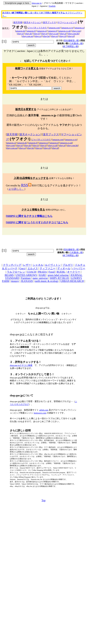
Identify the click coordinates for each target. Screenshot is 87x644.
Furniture (26, 278)
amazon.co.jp (67, 28)
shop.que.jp (37, 3)
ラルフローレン (16, 272)
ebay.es (55, 36)
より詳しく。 (16, 189)
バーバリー (79, 268)
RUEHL (61, 272)
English (52, 6)
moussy (15, 281)
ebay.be (46, 36)
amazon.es (42, 31)
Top (44, 500)
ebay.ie (20, 34)
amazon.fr (31, 31)
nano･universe (40, 278)
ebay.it (44, 34)
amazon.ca (79, 28)
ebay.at (63, 34)
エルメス (33, 268)
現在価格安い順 (71, 40)
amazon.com (54, 28)
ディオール (64, 268)
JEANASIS (27, 281)
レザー (27, 265)
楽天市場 (18, 22)
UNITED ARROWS (26, 275)
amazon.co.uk (64, 31)
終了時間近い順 (71, 46)
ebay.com (76, 31)
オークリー (74, 272)
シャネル (38, 265)
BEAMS (9, 275)
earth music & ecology (47, 281)
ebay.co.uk (54, 34)
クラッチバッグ (12, 265)
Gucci (22, 268)
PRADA (42, 272)
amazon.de (20, 31)
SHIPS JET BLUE (59, 278)
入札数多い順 (76, 43)
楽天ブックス (49, 22)
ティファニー (48, 268)
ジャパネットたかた (37, 28)
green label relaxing (58, 275)
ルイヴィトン (53, 265)
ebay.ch (63, 36)
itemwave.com (40, 413)
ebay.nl (71, 36)
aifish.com (44, 410)
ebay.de (29, 34)
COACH (32, 272)
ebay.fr (37, 34)
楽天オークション (33, 22)
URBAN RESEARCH (72, 281)
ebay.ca (38, 36)
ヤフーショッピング (67, 22)
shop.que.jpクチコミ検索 (21, 365)
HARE (42, 275)
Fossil (52, 272)
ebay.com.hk (73, 34)
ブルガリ (68, 265)
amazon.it (53, 31)
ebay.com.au (28, 36)
